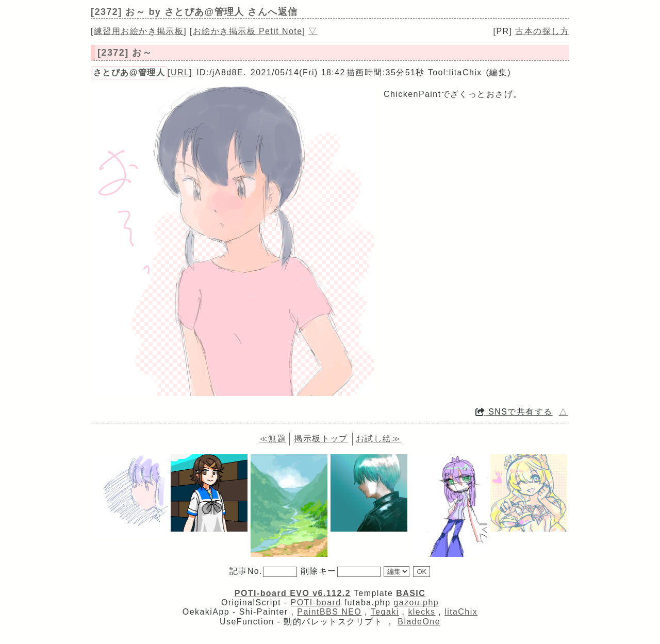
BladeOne (419, 622)
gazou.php (416, 602)
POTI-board (316, 602)
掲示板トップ (321, 439)
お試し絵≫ (378, 439)
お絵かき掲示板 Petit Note (248, 31)
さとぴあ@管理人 (129, 72)
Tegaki (385, 612)
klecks (422, 612)
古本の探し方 (542, 31)
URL (180, 72)
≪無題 (273, 439)
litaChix (461, 612)
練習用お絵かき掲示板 (139, 31)
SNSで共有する (514, 412)
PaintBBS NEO (329, 612)
